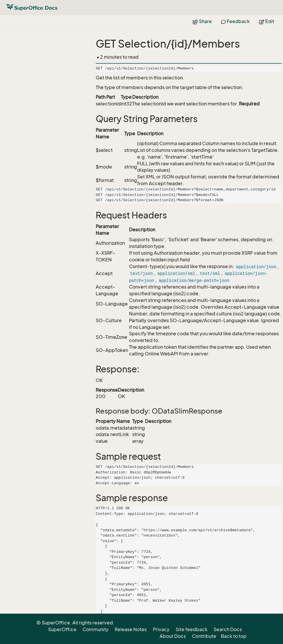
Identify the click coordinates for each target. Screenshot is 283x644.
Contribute (204, 636)
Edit (267, 21)
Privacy (161, 629)
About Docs (173, 636)
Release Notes (131, 629)
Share (202, 21)
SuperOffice (62, 629)
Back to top (234, 636)
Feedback (235, 21)
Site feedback (192, 629)
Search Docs (228, 629)
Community (96, 629)
